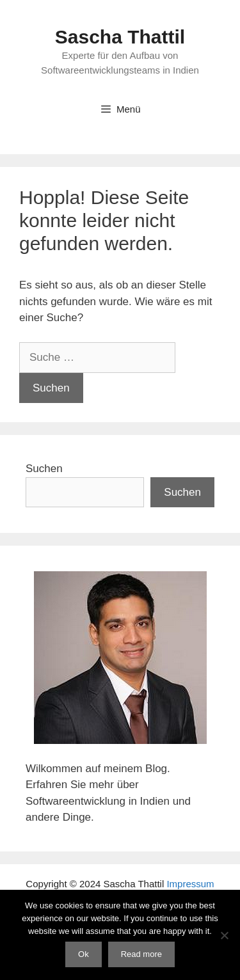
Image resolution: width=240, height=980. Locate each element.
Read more (141, 954)
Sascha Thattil (120, 37)
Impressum (190, 884)
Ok (84, 954)
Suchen (44, 469)
